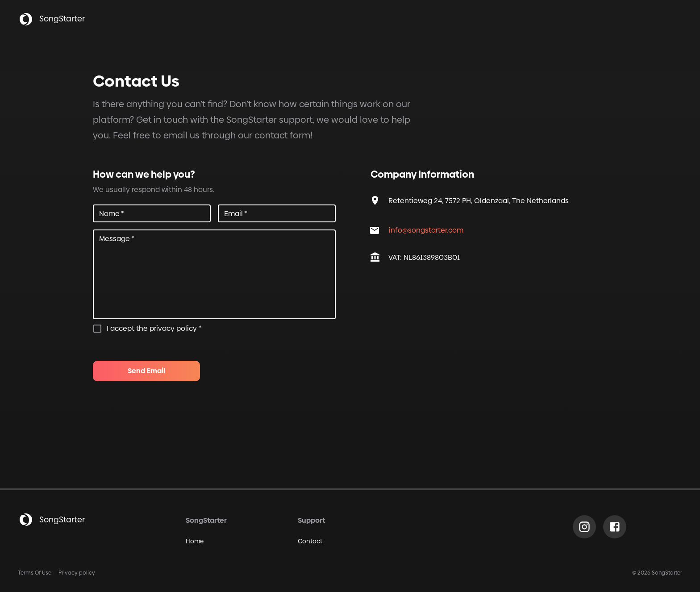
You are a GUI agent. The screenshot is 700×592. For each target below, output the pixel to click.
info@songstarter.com (426, 230)
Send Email (146, 371)
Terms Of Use (35, 573)
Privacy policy (77, 573)
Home (195, 541)
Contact (310, 541)
